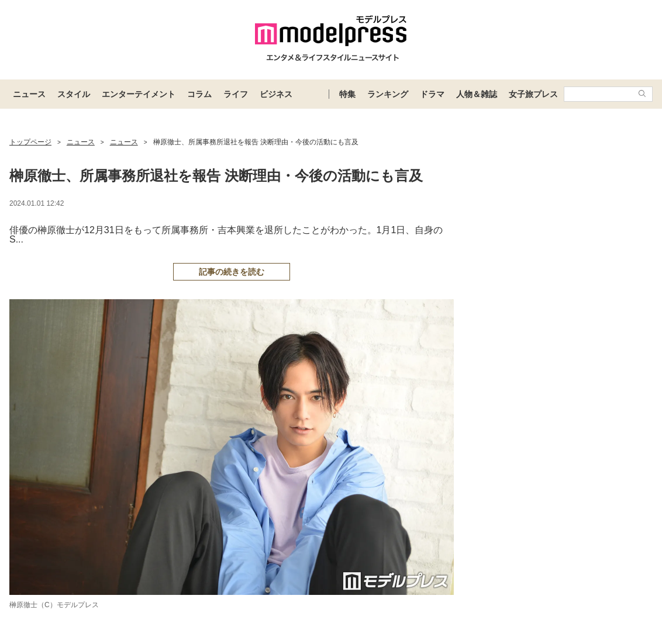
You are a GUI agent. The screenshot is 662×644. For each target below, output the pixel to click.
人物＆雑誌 (477, 94)
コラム (199, 94)
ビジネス (276, 94)
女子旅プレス (533, 94)
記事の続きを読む (232, 272)
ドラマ (432, 94)
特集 (347, 94)
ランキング (388, 94)
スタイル (74, 94)
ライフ (236, 94)
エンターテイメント (139, 94)
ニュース (29, 94)
